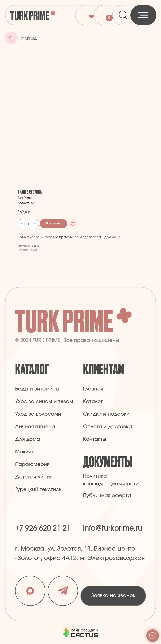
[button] (113, 596)
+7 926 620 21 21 (43, 528)
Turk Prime (30, 15)
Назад (29, 38)
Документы (108, 461)
